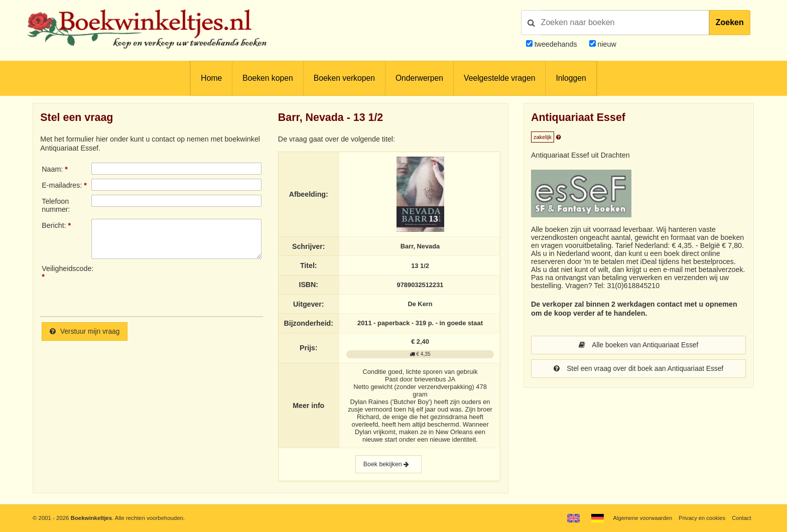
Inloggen (571, 78)
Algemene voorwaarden (640, 518)
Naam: (52, 169)
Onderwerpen (419, 78)
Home (211, 78)
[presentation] (175, 287)
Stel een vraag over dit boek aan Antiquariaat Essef (639, 369)
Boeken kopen (268, 78)
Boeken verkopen (344, 78)
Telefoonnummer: (56, 205)
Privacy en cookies (701, 518)
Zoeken (730, 22)
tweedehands (556, 44)
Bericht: (54, 225)
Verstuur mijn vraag (86, 332)
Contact (741, 518)
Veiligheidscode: (66, 269)
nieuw (606, 44)
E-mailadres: (62, 185)
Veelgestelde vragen (499, 78)
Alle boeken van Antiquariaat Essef (638, 345)
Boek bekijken (388, 465)
